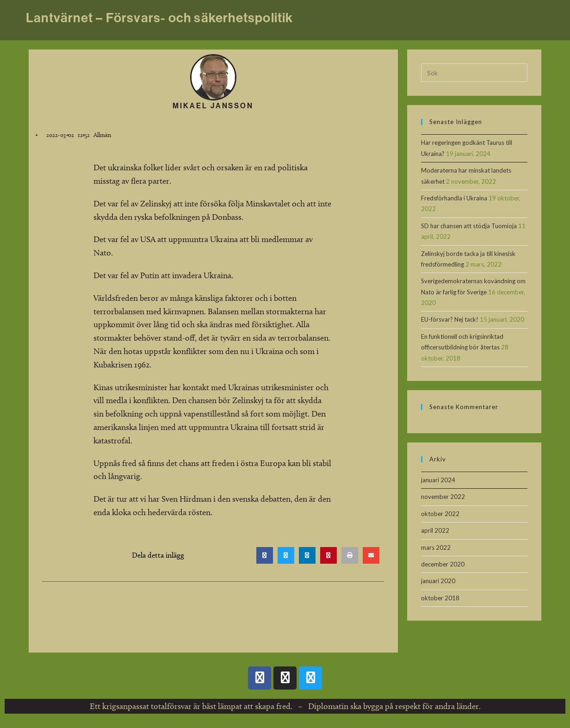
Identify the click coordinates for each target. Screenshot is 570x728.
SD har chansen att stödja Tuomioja (469, 226)
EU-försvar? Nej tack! (450, 319)
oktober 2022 (440, 514)
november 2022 (443, 497)
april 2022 (435, 530)
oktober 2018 (440, 598)
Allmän (102, 135)
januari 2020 (438, 581)
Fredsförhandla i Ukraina (454, 198)
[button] (265, 555)
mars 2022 (436, 548)
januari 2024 (438, 480)
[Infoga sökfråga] (474, 73)
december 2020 (443, 564)
